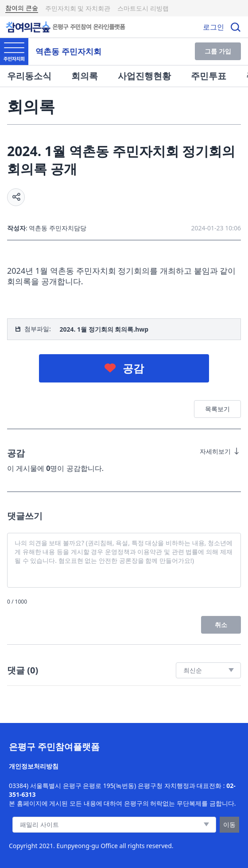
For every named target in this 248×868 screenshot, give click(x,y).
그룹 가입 (218, 51)
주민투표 (209, 76)
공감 (133, 368)
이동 (229, 824)
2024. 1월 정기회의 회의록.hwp (104, 329)
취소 (221, 625)
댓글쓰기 (25, 516)
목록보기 (217, 409)
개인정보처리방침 (34, 766)
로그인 (213, 27)
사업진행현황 (144, 76)
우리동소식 (29, 76)
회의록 (85, 76)
